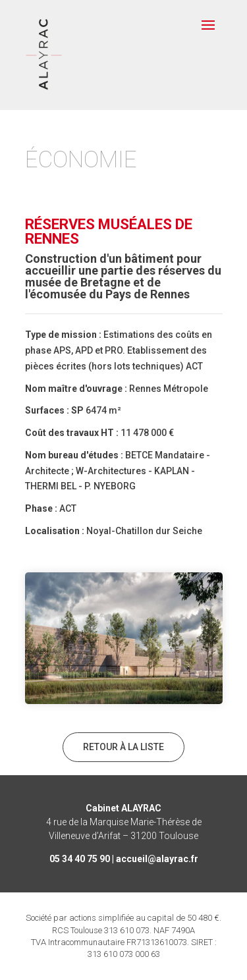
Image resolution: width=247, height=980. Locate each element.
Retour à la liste (123, 747)
